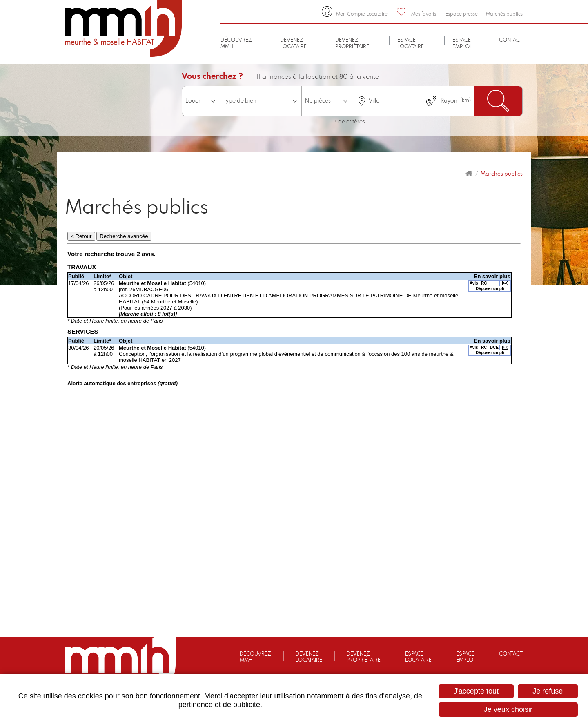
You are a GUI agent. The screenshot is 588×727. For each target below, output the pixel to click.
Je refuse (548, 691)
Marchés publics (502, 174)
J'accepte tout (476, 691)
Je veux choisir (508, 709)
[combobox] (386, 101)
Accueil (469, 174)
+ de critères (349, 122)
